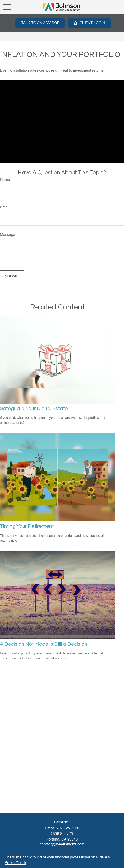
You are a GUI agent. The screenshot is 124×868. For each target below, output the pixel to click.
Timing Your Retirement (27, 526)
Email (5, 207)
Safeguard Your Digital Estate (34, 409)
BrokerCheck (15, 863)
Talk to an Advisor (40, 23)
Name (5, 180)
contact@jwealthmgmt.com (62, 844)
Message (8, 235)
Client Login (89, 23)
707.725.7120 (68, 828)
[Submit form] (12, 276)
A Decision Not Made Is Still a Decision (44, 644)
